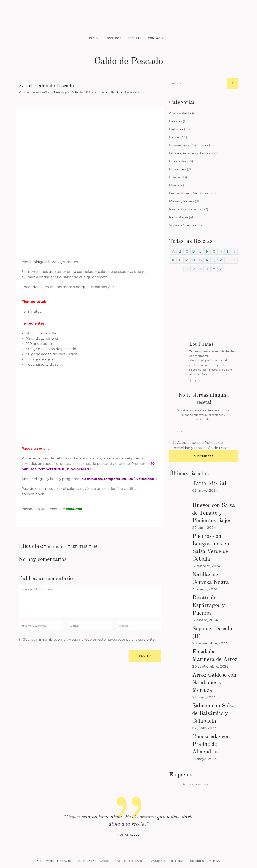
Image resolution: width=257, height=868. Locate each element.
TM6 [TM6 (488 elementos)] (198, 784)
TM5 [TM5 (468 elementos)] (190, 784)
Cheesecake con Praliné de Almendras (211, 744)
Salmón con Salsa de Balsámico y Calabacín (214, 714)
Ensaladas (178, 161)
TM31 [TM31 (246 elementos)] (206, 784)
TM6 (93, 547)
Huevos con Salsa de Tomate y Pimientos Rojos (214, 513)
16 (116, 92)
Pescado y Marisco (185, 209)
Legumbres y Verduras (189, 193)
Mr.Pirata (77, 92)
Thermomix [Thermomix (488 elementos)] (177, 784)
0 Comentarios (97, 92)
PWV (217, 861)
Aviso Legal (111, 861)
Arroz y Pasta (180, 113)
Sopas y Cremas (183, 225)
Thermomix (55, 547)
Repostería (179, 217)
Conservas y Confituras (189, 145)
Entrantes (178, 169)
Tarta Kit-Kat (209, 484)
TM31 (73, 547)
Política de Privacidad (145, 861)
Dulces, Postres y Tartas (190, 153)
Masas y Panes (182, 201)
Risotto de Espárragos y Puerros (209, 606)
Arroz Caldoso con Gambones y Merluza (214, 683)
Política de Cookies (186, 861)
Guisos (175, 177)
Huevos (176, 185)
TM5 (83, 547)
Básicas (59, 92)
